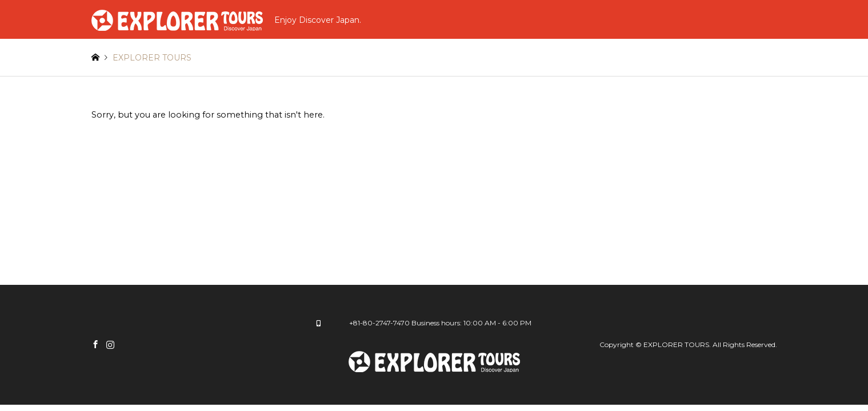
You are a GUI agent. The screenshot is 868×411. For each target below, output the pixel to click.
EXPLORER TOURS (676, 344)
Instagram (110, 344)
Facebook (95, 344)
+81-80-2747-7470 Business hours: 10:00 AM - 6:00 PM (440, 323)
